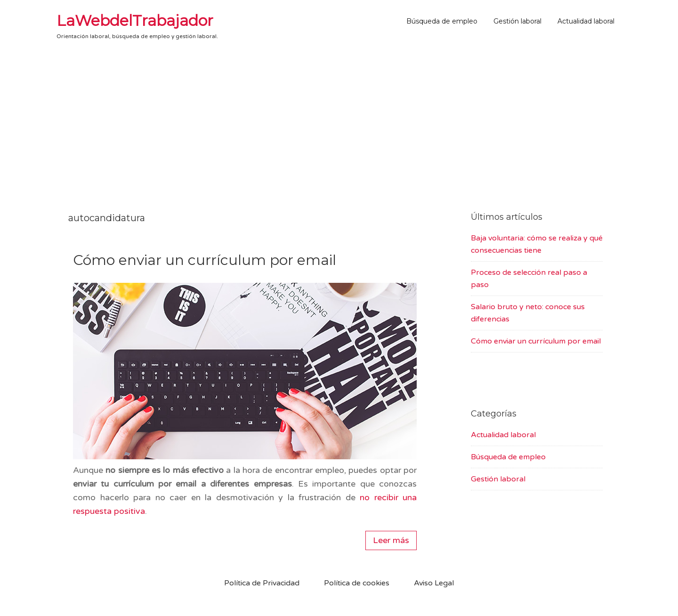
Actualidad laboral (503, 435)
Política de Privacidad (262, 583)
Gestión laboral (498, 479)
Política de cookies (357, 583)
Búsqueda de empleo (508, 457)
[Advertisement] (339, 123)
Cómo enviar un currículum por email (205, 260)
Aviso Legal (434, 583)
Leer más (391, 540)
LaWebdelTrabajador (135, 20)
